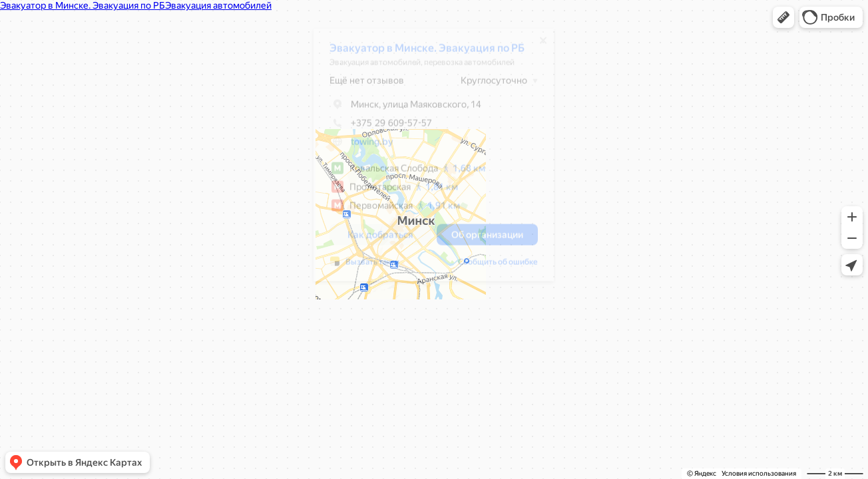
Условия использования (759, 473)
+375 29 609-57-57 (374, 128)
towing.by (365, 146)
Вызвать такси (366, 267)
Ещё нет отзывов (360, 85)
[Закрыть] (537, 45)
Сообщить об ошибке (491, 267)
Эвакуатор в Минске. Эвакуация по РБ (420, 53)
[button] (783, 17)
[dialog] (427, 160)
